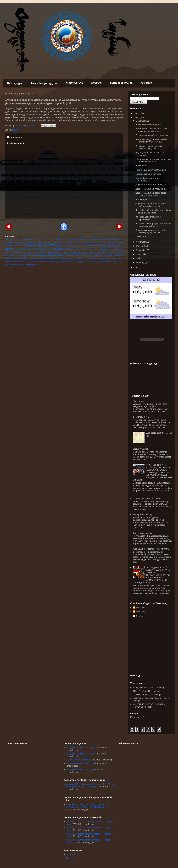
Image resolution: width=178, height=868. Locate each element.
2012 (136, 117)
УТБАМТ (140, 616)
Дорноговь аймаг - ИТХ (14, 246)
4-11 (12, 239)
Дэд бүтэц (60, 246)
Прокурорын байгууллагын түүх (151, 170)
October (140, 246)
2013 (7, 239)
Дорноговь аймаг (113, 242)
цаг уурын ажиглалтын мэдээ (81, 748)
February (141, 262)
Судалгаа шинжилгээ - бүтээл (69, 256)
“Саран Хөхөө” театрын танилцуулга (151, 549)
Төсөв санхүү (26, 259)
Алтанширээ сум (54, 239)
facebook (97, 83)
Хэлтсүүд (76, 261)
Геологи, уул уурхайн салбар (147, 499)
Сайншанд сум (69, 253)
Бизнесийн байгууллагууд (113, 239)
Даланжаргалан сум (94, 243)
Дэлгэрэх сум (71, 246)
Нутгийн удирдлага (103, 249)
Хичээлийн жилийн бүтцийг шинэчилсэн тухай (149, 147)
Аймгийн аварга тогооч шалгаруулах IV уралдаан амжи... (153, 160)
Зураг (9, 249)
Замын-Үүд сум (84, 246)
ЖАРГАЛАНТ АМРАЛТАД (145, 698)
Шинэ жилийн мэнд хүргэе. (149, 124)
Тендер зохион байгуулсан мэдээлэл (153, 135)
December (141, 121)
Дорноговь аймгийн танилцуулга (151, 185)
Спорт (54, 256)
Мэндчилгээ (139, 401)
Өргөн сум (42, 253)
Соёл (28, 256)
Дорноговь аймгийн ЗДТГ (39, 245)
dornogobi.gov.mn (121, 83)
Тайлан (89, 256)
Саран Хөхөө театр (18, 256)
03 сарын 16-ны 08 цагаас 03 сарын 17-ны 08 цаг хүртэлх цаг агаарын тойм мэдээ (90, 785)
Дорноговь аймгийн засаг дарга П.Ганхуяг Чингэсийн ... (151, 194)
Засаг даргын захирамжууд (111, 246)
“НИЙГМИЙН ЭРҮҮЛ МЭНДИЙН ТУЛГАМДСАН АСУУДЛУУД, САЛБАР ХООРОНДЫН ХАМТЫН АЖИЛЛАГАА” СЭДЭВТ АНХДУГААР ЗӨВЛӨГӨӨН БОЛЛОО (153, 472)
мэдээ (59, 249)
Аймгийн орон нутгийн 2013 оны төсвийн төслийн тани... (151, 130)
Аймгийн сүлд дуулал (44, 83)
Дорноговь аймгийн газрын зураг (151, 189)
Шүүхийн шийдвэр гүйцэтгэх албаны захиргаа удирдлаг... (153, 211)
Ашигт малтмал (68, 239)
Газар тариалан (44, 243)
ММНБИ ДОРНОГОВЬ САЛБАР (148, 704)
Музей (51, 250)
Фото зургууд (75, 83)
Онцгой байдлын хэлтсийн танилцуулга (148, 179)
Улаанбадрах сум (62, 259)
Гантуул (70, 858)
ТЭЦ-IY (136, 691)
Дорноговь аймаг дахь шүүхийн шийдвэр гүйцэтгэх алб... (151, 205)
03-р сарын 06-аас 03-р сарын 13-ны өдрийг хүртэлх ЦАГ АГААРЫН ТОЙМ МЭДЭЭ (88, 806)
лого (25, 250)
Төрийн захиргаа (12, 259)
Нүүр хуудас (15, 83)
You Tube (146, 83)
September (142, 250)
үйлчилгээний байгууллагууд (80, 259)
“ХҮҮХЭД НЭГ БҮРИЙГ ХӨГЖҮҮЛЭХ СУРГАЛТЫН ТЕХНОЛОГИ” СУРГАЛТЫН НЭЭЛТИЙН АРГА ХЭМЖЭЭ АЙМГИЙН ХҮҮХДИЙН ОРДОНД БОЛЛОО (152, 575)
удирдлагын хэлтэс (47, 259)
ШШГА (15, 130)
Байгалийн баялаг (83, 239)
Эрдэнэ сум (30, 265)
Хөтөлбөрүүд (39, 262)
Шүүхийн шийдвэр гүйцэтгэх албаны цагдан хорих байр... (153, 225)
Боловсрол (10, 242)
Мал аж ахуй (33, 250)
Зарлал (95, 246)
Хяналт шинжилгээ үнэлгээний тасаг (97, 262)
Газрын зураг (56, 243)
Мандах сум (43, 250)
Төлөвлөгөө (118, 256)
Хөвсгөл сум (110, 259)
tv (19, 239)
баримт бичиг (96, 239)
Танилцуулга (99, 256)
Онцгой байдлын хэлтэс (27, 253)
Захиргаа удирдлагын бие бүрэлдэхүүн (148, 218)
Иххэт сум (19, 250)
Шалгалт (15, 265)
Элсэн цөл (141, 237)
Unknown (140, 607)
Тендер (109, 256)
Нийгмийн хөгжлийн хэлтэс (83, 250)
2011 (136, 267)
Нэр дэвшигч (139, 687)
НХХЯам (137, 695)
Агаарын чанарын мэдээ (78, 760)
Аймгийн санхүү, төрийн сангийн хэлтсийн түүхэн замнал (151, 141)
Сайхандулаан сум (85, 253)
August (140, 254)
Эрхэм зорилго (143, 199)
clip (16, 239)
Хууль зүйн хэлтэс (63, 262)
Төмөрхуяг (72, 854)
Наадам (68, 249)
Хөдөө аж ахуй (25, 262)
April (139, 258)
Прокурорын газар (54, 253)
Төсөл (36, 259)
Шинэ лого (141, 166)
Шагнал (8, 265)
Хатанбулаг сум (98, 259)
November (141, 242)
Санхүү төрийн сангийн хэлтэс (105, 253)
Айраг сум (42, 239)
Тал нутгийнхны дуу (142, 514)
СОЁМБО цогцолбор (40, 256)
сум (83, 255)
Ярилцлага (40, 265)
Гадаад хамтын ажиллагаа (26, 243)
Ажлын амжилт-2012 (29, 239)
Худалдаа (51, 262)
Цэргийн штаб (117, 262)
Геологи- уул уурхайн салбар (74, 243)
